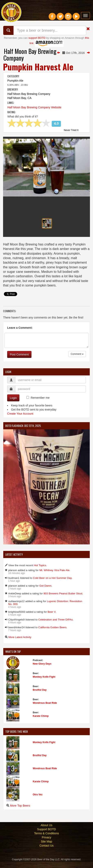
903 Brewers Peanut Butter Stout (63, 599)
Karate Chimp (41, 722)
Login (13, 404)
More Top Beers (20, 811)
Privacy (47, 843)
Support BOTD (47, 835)
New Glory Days (42, 669)
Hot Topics (40, 571)
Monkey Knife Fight (44, 683)
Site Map (46, 847)
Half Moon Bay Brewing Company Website (34, 107)
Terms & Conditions (46, 839)
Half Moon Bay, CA (19, 98)
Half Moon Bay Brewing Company (30, 54)
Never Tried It (71, 130)
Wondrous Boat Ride (45, 709)
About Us (47, 831)
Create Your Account (20, 419)
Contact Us (46, 851)
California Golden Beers (52, 633)
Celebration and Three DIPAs (55, 625)
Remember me (40, 403)
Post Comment (19, 360)
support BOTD (37, 38)
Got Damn (45, 591)
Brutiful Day (40, 696)
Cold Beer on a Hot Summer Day (52, 584)
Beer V (52, 618)
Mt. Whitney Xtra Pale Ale (54, 576)
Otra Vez (38, 800)
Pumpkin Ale (15, 81)
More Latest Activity (20, 643)
